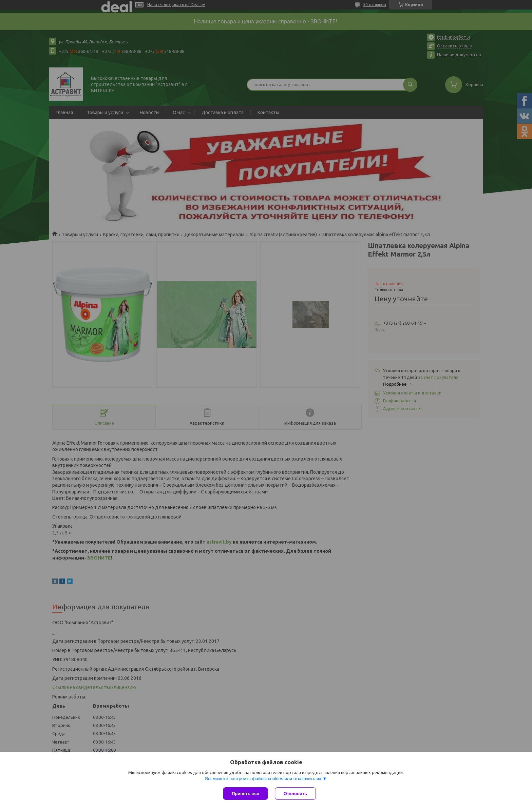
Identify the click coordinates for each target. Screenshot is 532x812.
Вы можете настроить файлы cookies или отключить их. (264, 779)
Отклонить (295, 794)
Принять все (245, 794)
